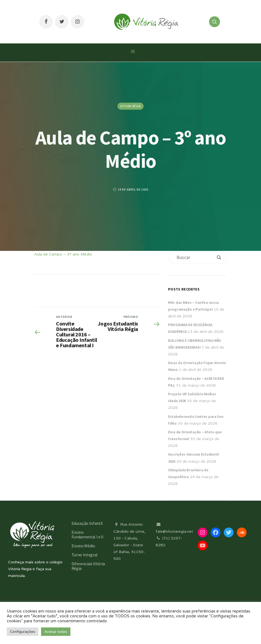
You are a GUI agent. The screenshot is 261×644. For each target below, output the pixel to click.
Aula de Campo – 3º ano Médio (63, 254)
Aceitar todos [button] (56, 632)
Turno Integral (85, 555)
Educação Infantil (87, 523)
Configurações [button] (23, 632)
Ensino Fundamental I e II (88, 534)
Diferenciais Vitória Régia (88, 566)
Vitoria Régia (131, 106)
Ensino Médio (83, 546)
